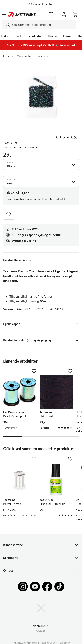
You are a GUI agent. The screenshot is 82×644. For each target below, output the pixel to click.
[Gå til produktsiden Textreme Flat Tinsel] (56, 392)
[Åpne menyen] (4, 14)
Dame (67, 36)
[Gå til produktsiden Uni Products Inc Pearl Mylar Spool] (20, 392)
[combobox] (39, 25)
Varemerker (24, 56)
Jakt (18, 36)
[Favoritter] (51, 14)
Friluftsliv (35, 36)
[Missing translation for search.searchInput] (6, 25)
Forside (8, 56)
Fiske (5, 36)
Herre (52, 36)
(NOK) (41, 626)
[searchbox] (43, 25)
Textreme (42, 56)
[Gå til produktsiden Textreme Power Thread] (20, 480)
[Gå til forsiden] (22, 14)
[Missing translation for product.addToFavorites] (9, 214)
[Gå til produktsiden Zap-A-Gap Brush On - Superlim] (56, 480)
